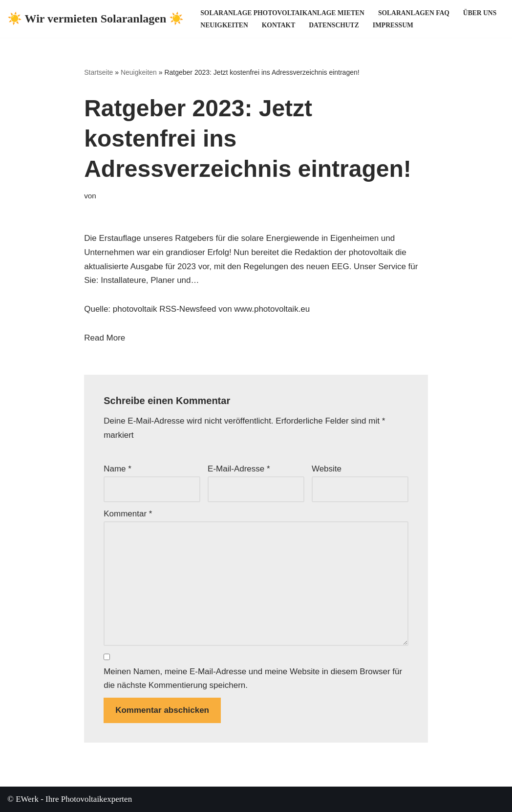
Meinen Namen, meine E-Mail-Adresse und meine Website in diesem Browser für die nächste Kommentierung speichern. (253, 679)
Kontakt (278, 25)
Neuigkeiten (224, 25)
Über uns (480, 13)
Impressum (393, 25)
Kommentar (128, 514)
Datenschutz (334, 25)
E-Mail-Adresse (239, 469)
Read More (105, 338)
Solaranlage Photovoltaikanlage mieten (282, 13)
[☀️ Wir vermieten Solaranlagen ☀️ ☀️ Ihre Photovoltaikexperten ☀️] (96, 19)
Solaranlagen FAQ (414, 13)
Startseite (98, 72)
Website (327, 469)
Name (117, 469)
